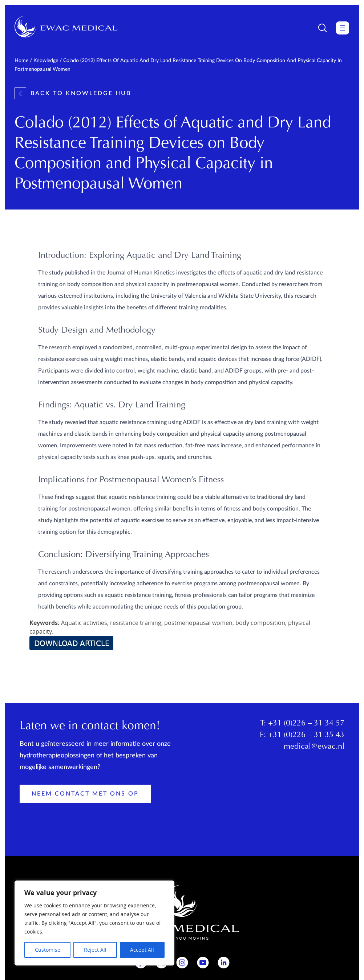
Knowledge (46, 61)
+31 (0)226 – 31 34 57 (306, 724)
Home (21, 61)
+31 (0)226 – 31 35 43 (306, 735)
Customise (48, 950)
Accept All (142, 950)
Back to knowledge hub (73, 93)
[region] (94, 923)
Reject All (95, 950)
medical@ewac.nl (314, 747)
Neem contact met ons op (85, 794)
